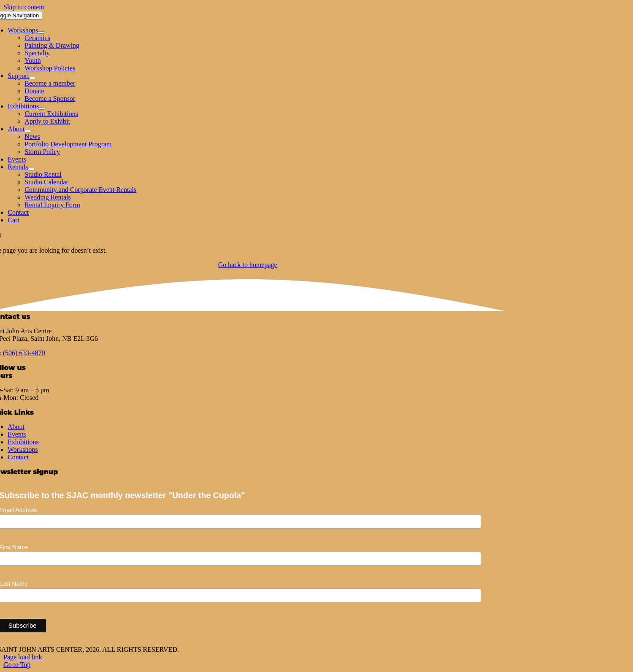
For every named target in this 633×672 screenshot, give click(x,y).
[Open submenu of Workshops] (41, 32)
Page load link (23, 657)
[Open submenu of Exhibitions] (42, 108)
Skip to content (24, 7)
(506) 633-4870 (24, 353)
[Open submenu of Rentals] (31, 169)
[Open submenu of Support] (32, 78)
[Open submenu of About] (28, 131)
